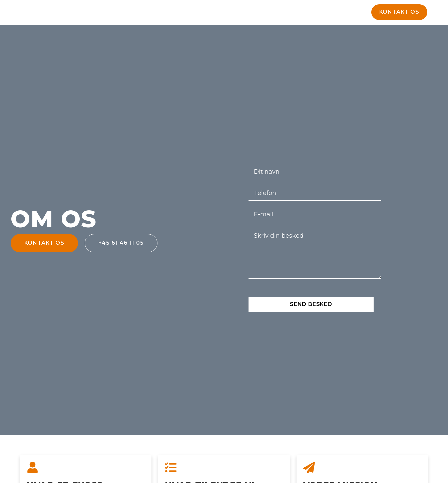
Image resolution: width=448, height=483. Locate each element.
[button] (399, 12)
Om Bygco (238, 14)
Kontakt (277, 14)
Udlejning (197, 14)
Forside (158, 14)
